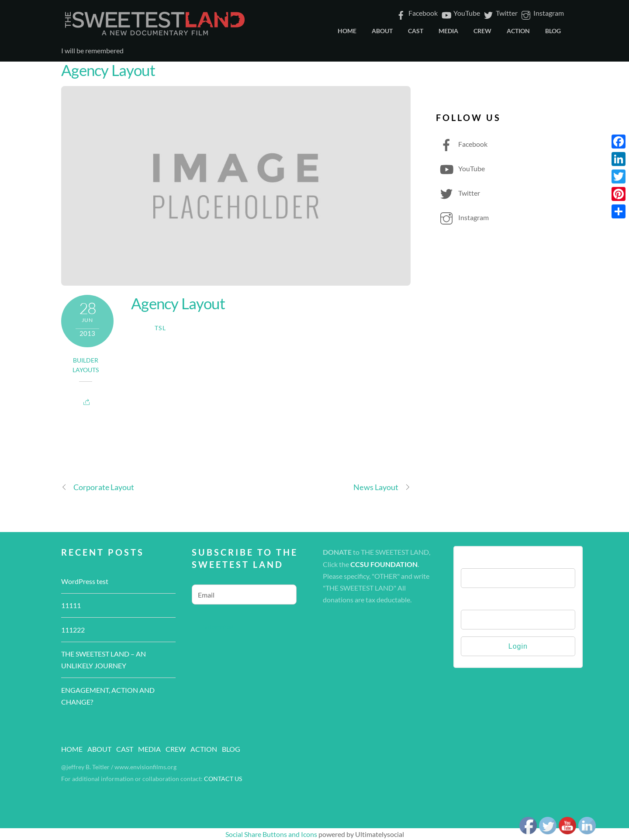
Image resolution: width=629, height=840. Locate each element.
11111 (71, 605)
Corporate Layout (98, 487)
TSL (160, 328)
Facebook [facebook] (416, 13)
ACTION (518, 31)
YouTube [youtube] (460, 13)
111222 (73, 630)
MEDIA (448, 31)
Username (477, 559)
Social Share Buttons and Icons (271, 834)
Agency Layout (108, 70)
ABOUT (382, 31)
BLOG (553, 31)
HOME (347, 31)
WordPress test (85, 581)
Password (476, 601)
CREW (482, 31)
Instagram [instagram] (542, 13)
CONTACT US (223, 779)
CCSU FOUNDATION (384, 564)
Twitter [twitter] (500, 13)
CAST (416, 31)
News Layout (382, 487)
